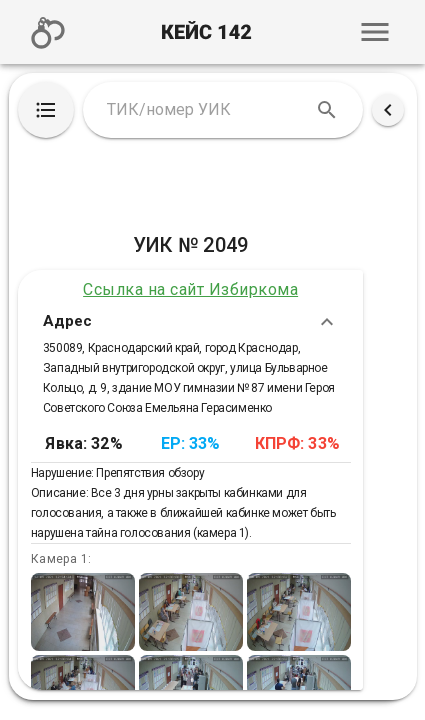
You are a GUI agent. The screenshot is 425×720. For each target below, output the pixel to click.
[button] (375, 32)
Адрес (191, 322)
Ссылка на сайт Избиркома (190, 289)
